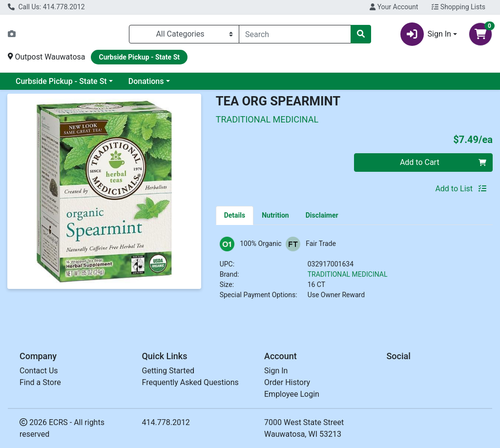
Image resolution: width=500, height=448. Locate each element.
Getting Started (168, 371)
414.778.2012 (166, 422)
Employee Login (292, 394)
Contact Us (39, 371)
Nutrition (275, 215)
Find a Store (40, 382)
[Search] (295, 34)
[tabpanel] (354, 272)
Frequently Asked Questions (190, 382)
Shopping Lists (458, 7)
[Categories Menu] (184, 34)
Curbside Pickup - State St (61, 81)
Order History (287, 382)
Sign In (276, 371)
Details (235, 215)
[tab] (235, 215)
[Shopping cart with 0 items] (480, 34)
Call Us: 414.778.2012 (46, 7)
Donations (146, 81)
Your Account (394, 7)
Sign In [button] (426, 34)
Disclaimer (322, 215)
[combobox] (295, 34)
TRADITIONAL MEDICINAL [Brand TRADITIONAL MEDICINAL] (348, 274)
